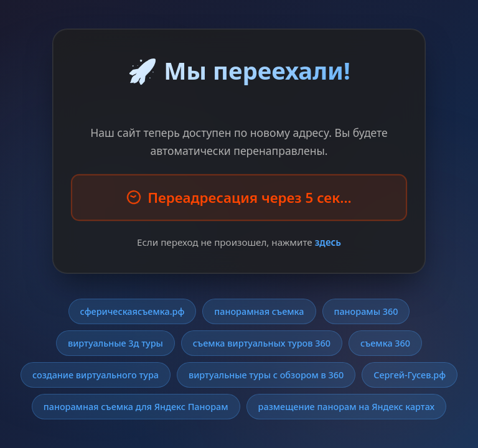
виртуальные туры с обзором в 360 (266, 375)
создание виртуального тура (96, 375)
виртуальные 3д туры (115, 343)
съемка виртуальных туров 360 (262, 343)
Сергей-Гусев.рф (410, 375)
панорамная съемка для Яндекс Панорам (136, 407)
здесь (328, 242)
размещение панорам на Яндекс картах (347, 407)
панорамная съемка (259, 311)
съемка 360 (385, 343)
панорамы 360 (366, 311)
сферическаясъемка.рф (133, 311)
